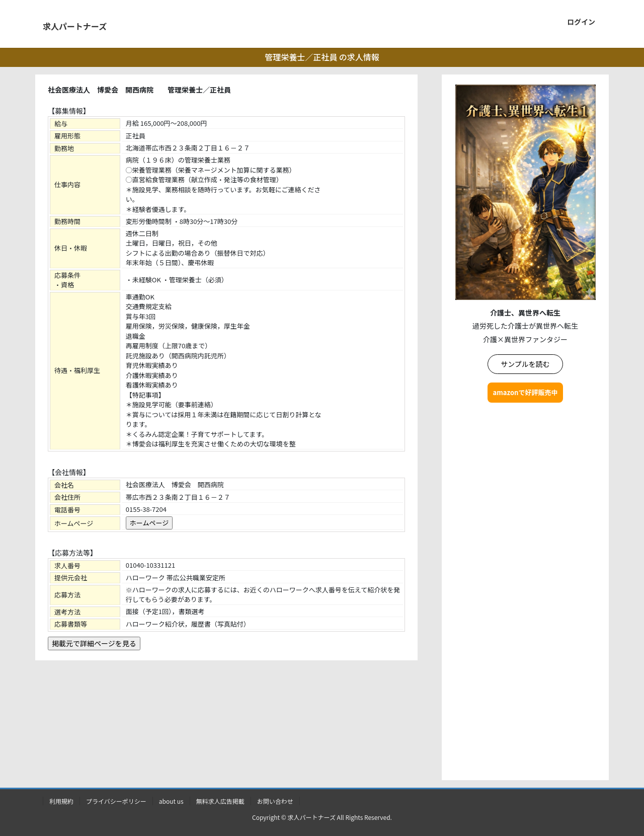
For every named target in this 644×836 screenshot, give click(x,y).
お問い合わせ (275, 801)
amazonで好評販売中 (526, 392)
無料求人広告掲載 (220, 801)
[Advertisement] (525, 593)
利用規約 (61, 801)
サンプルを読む (525, 364)
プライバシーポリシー (116, 801)
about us (171, 801)
